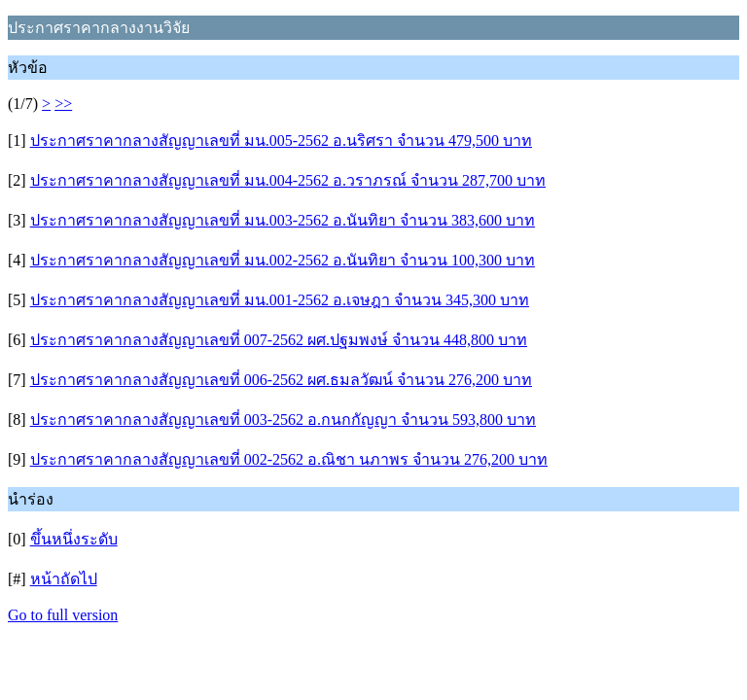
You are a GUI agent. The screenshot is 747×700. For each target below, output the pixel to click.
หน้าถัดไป (64, 579)
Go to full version (63, 615)
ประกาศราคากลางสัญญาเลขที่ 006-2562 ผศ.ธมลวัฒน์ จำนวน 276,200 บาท (281, 380)
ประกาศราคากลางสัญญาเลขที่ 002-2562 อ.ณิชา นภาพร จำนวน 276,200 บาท (289, 459)
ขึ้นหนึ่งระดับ (74, 539)
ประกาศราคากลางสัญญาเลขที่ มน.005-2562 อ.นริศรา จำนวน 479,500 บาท (281, 140)
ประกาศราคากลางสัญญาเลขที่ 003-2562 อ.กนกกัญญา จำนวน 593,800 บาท (283, 420)
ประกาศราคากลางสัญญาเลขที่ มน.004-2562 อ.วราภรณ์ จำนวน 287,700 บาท (288, 180)
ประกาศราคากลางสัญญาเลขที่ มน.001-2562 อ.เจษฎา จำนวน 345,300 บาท (280, 300)
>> (63, 104)
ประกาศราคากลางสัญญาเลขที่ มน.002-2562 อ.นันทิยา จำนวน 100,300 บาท (283, 260)
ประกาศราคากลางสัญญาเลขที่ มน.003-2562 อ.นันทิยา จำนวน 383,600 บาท (283, 220)
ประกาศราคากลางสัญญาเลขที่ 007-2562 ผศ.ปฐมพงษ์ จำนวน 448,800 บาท (279, 340)
